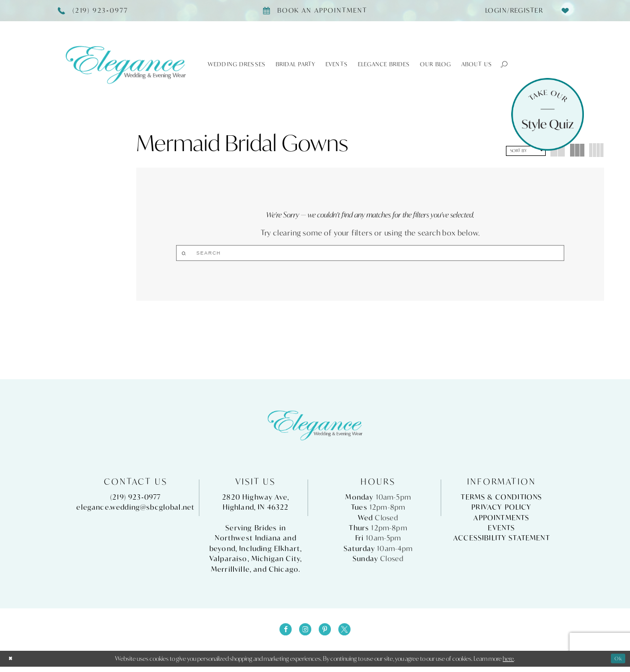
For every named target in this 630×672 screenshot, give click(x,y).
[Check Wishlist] (565, 10)
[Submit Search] (332, 253)
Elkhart (287, 550)
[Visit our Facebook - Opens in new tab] (281, 633)
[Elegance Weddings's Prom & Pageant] (126, 64)
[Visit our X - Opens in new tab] (349, 633)
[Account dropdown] (511, 11)
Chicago (284, 571)
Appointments (501, 520)
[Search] (370, 253)
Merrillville (230, 571)
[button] (500, 64)
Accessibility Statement (502, 540)
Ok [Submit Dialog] (617, 664)
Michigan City (276, 561)
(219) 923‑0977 (136, 499)
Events (501, 530)
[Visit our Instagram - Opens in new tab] (303, 633)
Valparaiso (229, 561)
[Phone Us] (93, 11)
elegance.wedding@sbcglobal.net (135, 509)
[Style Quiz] (548, 114)
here (508, 664)
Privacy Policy (501, 509)
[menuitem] (511, 11)
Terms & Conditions (501, 499)
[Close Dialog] (12, 664)
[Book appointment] (315, 11)
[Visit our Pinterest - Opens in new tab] (327, 633)
